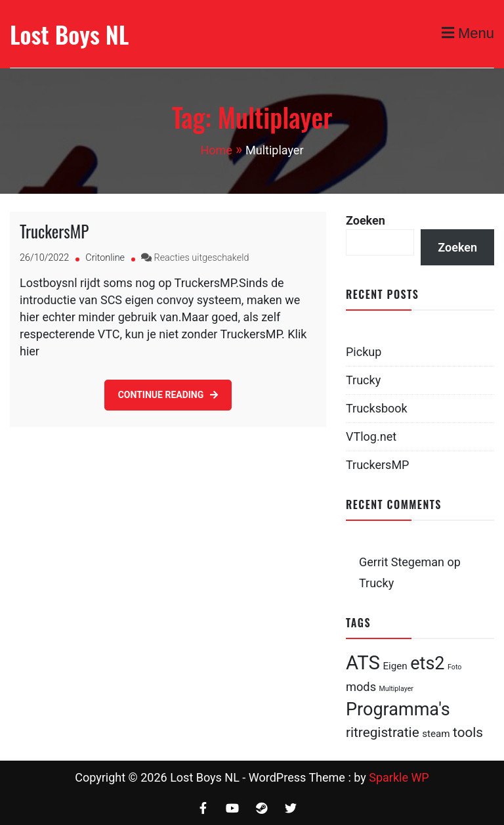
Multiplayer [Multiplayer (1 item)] (396, 689)
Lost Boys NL (69, 34)
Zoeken (366, 220)
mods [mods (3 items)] (361, 687)
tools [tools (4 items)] (468, 732)
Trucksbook (377, 408)
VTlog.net (371, 436)
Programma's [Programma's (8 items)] (398, 709)
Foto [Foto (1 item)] (454, 667)
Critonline (105, 258)
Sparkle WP (399, 777)
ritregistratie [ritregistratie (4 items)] (383, 732)
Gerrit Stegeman (402, 562)
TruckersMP (54, 231)
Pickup (364, 352)
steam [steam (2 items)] (436, 734)
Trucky (363, 380)
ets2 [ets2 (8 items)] (427, 663)
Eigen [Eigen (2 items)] (395, 666)
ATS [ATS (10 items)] (363, 663)
